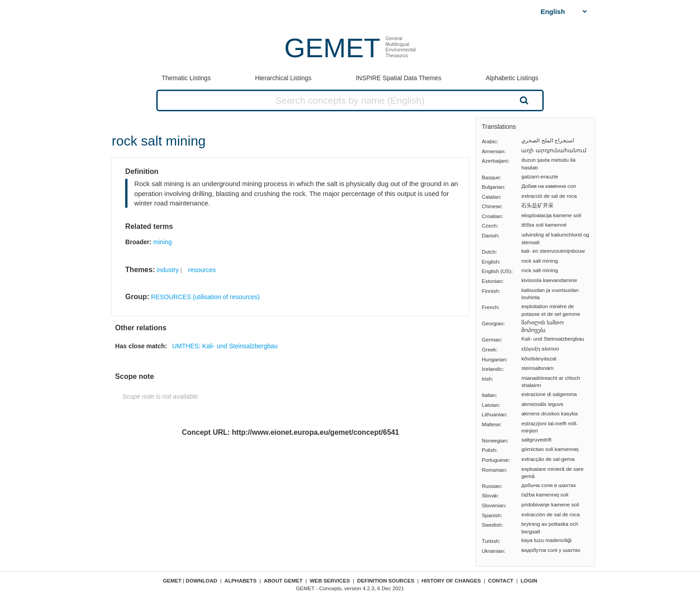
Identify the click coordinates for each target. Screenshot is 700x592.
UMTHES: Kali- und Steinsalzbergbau (225, 346)
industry (168, 270)
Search (523, 100)
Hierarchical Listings (283, 78)
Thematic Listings (186, 78)
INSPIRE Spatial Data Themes (399, 78)
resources (202, 270)
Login (529, 581)
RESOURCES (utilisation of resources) (205, 297)
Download (201, 581)
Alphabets (240, 581)
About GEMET (283, 581)
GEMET (332, 48)
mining (162, 242)
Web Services (330, 581)
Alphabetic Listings (512, 78)
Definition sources (386, 581)
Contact (501, 581)
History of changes (451, 581)
